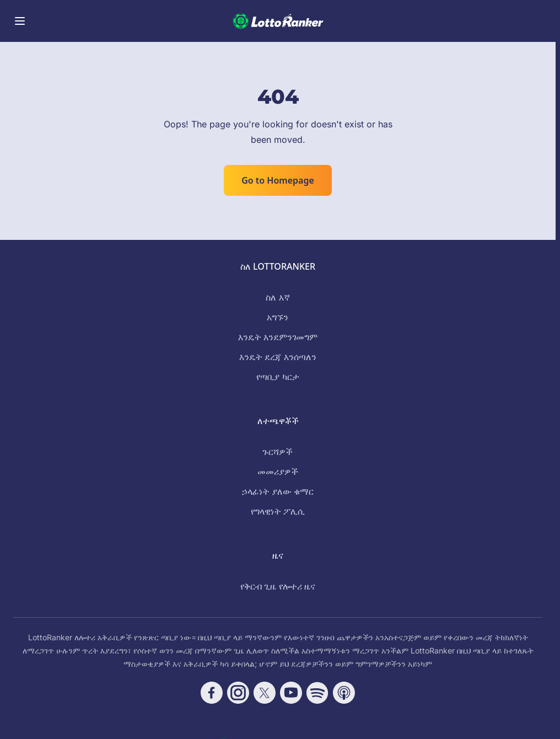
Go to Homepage (278, 180)
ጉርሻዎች (278, 452)
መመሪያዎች (278, 472)
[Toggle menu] (20, 21)
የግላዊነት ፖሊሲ (278, 511)
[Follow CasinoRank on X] (265, 693)
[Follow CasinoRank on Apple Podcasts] (344, 693)
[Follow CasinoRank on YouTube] (291, 693)
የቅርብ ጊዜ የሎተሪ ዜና (278, 586)
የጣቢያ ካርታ (278, 377)
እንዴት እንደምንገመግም (278, 337)
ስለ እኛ (278, 297)
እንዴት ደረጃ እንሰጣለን (278, 357)
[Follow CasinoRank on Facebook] (212, 693)
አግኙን (278, 317)
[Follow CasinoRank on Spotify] (317, 693)
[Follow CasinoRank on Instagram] (238, 693)
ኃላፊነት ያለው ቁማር (278, 491)
